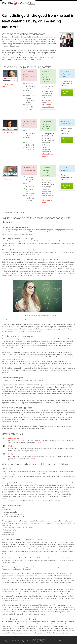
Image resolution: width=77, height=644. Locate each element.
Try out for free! (67, 92)
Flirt (10, 446)
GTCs (44, 639)
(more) (40, 443)
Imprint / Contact (36, 639)
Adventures (14, 438)
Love (11, 454)
